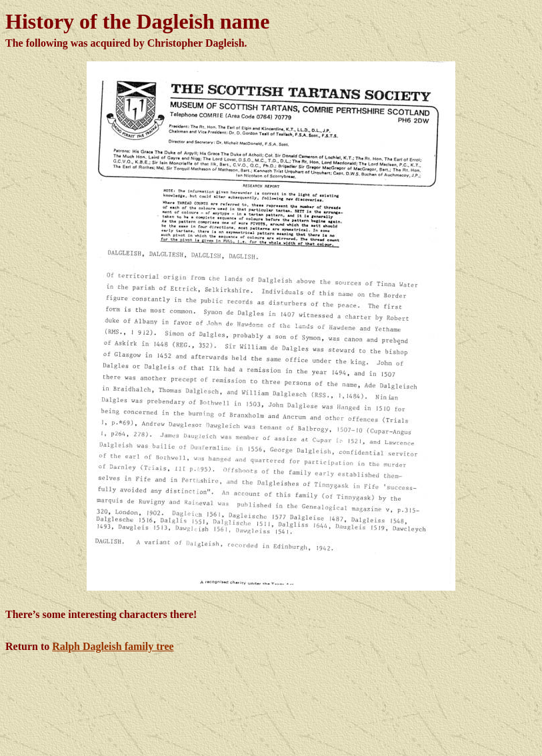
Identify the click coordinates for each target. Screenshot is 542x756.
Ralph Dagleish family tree (113, 646)
